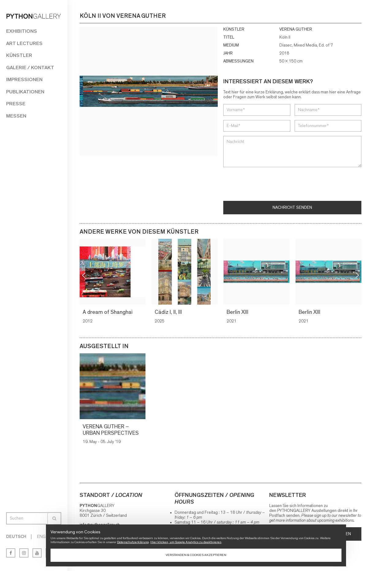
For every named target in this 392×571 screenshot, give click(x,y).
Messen (16, 116)
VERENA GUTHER (296, 29)
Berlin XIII (237, 312)
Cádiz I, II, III (168, 312)
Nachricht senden (292, 208)
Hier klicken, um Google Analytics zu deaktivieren (186, 542)
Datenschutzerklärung (133, 542)
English (45, 537)
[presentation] (270, 185)
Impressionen (24, 79)
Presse (16, 104)
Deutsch (16, 537)
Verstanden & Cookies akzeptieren (196, 555)
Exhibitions (22, 31)
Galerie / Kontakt (30, 68)
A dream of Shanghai (108, 312)
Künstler (19, 55)
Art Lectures (24, 43)
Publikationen (25, 92)
